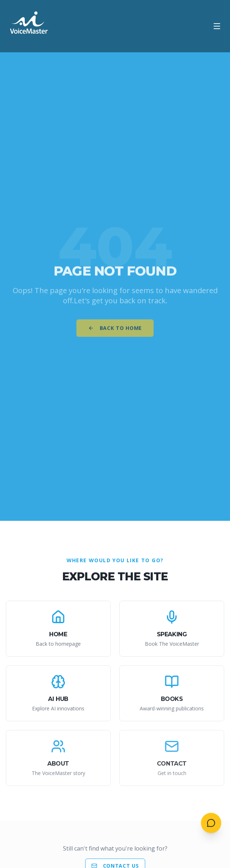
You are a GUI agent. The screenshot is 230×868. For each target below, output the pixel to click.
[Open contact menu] (211, 823)
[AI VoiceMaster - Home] (29, 26)
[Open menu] (217, 26)
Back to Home (115, 330)
